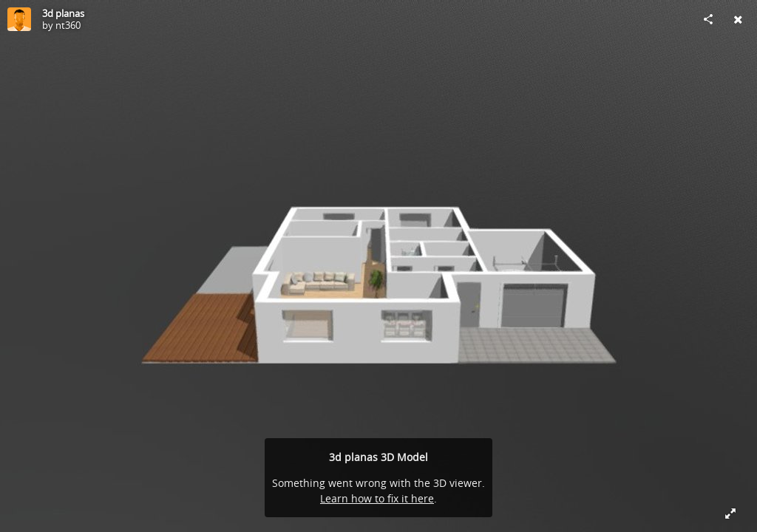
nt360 (68, 25)
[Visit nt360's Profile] (19, 19)
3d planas (63, 13)
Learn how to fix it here (377, 498)
